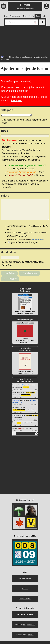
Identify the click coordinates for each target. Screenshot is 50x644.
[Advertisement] (25, 40)
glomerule (16, 404)
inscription (17, 100)
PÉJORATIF (31, 396)
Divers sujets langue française (21, 57)
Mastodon (31, 628)
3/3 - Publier (10, 283)
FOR (19, 426)
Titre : (4, 131)
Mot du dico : (9, 256)
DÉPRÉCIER (26, 399)
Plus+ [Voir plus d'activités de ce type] (35, 393)
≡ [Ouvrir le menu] (3, 6)
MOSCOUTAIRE (32, 419)
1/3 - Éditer (9, 277)
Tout (32, 408)
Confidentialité (25, 602)
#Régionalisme (27, 389)
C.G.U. (25, 592)
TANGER (21, 431)
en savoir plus (38, 243)
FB (24, 628)
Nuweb (31, 638)
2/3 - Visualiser (29, 277)
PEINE (26, 391)
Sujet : (5, 196)
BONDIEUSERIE (19, 413)
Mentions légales (25, 582)
